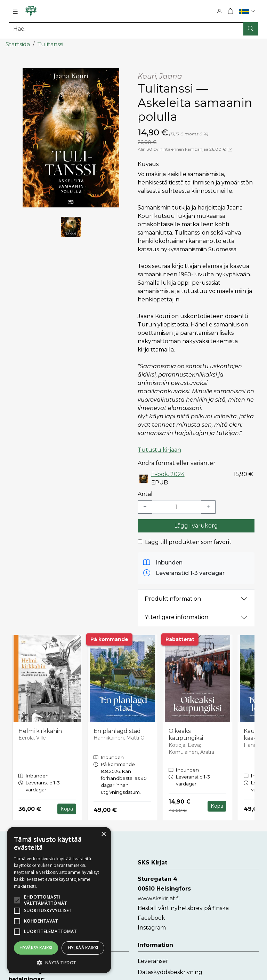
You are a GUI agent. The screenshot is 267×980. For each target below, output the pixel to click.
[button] (248, 11)
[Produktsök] (133, 29)
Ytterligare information (176, 617)
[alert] (59, 900)
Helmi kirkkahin (40, 731)
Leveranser (153, 961)
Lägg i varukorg (196, 525)
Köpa (67, 809)
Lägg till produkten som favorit (188, 542)
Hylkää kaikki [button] (83, 948)
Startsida (18, 44)
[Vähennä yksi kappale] (145, 507)
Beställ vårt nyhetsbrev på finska (183, 908)
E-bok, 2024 (168, 474)
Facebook (151, 918)
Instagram (152, 927)
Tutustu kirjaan (159, 450)
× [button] (103, 834)
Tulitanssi (50, 44)
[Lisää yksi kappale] (208, 507)
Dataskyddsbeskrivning (170, 972)
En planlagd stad (117, 731)
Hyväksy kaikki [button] (36, 948)
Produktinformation (173, 599)
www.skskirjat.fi (159, 898)
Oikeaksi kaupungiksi (186, 734)
